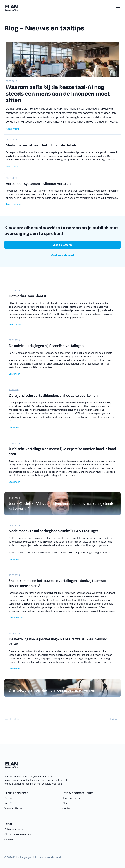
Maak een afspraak (63, 255)
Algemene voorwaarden (18, 834)
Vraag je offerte (62, 245)
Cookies (9, 839)
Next (113, 719)
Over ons (9, 798)
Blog (65, 803)
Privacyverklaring (14, 829)
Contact (67, 808)
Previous (12, 719)
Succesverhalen (71, 798)
